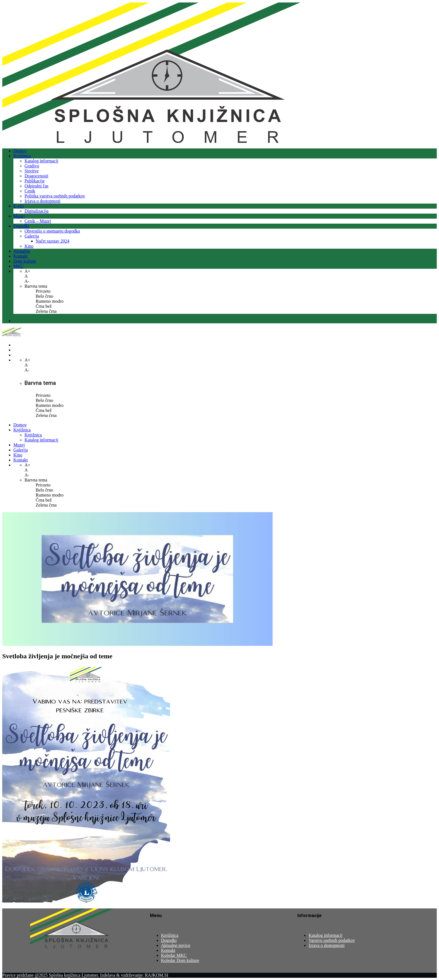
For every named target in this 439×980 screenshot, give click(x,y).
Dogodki (21, 226)
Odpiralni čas (37, 186)
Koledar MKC (174, 955)
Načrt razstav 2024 (53, 241)
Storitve (32, 171)
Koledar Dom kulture (180, 960)
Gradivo (32, 166)
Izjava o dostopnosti (43, 201)
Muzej (19, 216)
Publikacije (35, 181)
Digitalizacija (37, 211)
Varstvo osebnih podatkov (332, 940)
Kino (29, 246)
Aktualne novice (176, 945)
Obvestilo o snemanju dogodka (52, 231)
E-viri (19, 206)
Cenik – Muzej (38, 221)
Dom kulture (25, 261)
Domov (20, 151)
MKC (18, 266)
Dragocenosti (36, 176)
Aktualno (22, 251)
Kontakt (21, 256)
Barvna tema (36, 286)
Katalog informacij (41, 161)
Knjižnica (22, 156)
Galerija (32, 236)
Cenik (30, 191)
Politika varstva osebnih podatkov (55, 196)
